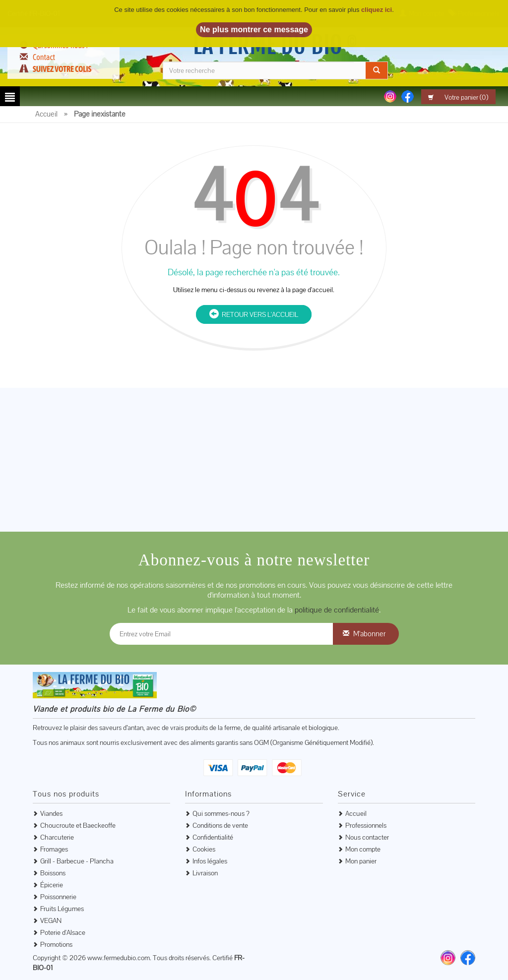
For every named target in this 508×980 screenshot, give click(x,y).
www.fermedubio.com (119, 958)
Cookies (204, 849)
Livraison (205, 873)
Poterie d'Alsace (63, 932)
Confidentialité (213, 837)
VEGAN (51, 920)
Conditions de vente (220, 825)
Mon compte (363, 849)
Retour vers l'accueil (254, 314)
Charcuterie (57, 837)
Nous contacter (367, 837)
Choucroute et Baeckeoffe (78, 825)
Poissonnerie (58, 897)
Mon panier (361, 861)
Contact (44, 57)
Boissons (53, 873)
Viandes (51, 813)
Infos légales (210, 861)
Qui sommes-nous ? (221, 813)
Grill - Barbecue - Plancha (77, 861)
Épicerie (52, 885)
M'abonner (369, 634)
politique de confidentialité (337, 610)
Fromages (54, 849)
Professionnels (366, 825)
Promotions (56, 944)
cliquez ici (377, 10)
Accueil (356, 813)
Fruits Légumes (62, 909)
